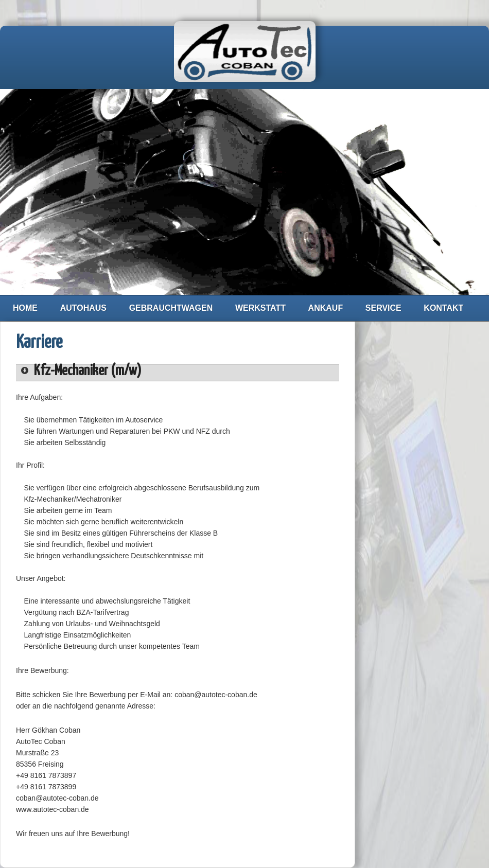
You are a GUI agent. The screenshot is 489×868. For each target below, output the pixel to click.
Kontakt (443, 308)
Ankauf (326, 308)
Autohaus (83, 308)
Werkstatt (260, 308)
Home (25, 308)
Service (383, 308)
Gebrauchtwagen (171, 308)
